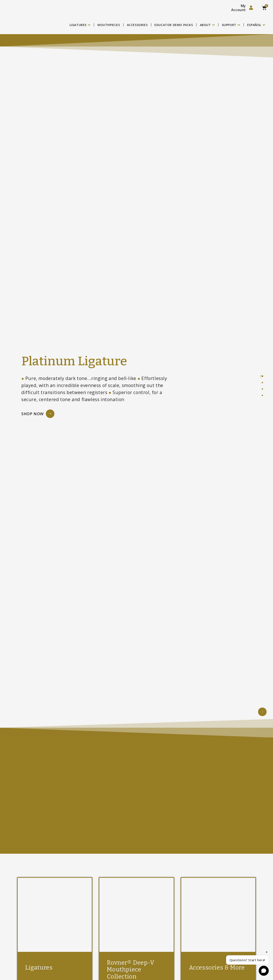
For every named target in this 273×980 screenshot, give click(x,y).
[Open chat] (264, 971)
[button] (262, 712)
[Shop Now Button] (38, 414)
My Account (239, 8)
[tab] (262, 376)
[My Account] (251, 8)
